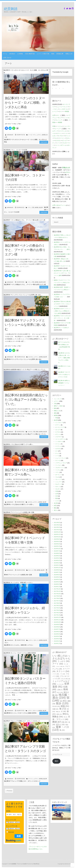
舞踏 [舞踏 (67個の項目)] (57, 722)
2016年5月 (57, 634)
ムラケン (39, 135)
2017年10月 (57, 594)
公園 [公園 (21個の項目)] (60, 690)
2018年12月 (57, 568)
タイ (61, 111)
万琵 (33, 207)
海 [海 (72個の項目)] (63, 709)
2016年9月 (57, 624)
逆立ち (7, 643)
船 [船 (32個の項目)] (65, 722)
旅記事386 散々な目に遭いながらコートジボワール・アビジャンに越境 (62, 273)
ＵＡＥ (57, 501)
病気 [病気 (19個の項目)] (59, 714)
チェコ (57, 453)
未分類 (56, 503)
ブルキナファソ (60, 468)
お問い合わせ (7, 58)
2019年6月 (57, 553)
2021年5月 (57, 527)
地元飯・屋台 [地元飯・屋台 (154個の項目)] (61, 696)
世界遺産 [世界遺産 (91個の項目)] (61, 685)
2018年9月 (57, 570)
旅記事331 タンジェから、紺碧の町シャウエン (25, 610)
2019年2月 (57, 563)
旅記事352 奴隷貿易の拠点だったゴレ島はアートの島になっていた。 (26, 399)
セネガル (31, 357)
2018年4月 (57, 579)
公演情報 (20, 54)
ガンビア (65, 141)
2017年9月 (57, 596)
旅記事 (41, 207)
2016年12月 (57, 617)
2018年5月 (57, 577)
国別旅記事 (60, 54)
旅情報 (44, 135)
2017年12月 (57, 589)
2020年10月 (57, 537)
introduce (12, 54)
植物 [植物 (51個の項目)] (65, 706)
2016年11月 (57, 620)
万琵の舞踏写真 (30, 54)
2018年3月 (57, 582)
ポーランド (59, 475)
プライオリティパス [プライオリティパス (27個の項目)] (61, 677)
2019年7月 (57, 551)
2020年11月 (57, 534)
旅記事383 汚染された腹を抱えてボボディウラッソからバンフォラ (62, 304)
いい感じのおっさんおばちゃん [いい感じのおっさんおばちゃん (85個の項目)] (61, 658)
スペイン (31, 779)
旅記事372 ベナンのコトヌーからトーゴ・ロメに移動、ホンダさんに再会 (25, 102)
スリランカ (63, 131)
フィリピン (59, 465)
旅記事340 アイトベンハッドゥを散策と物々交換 (25, 540)
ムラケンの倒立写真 (43, 54)
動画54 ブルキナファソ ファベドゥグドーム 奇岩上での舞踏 (62, 283)
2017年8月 (57, 598)
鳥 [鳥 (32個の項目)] (62, 730)
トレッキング (58, 399)
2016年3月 (57, 639)
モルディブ (59, 484)
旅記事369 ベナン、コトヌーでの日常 (25, 177)
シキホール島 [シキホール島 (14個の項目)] (60, 666)
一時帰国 (66, 111)
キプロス (61, 136)
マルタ (56, 138)
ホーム (5, 54)
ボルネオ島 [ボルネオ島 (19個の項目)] (66, 679)
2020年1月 (57, 546)
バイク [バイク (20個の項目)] (56, 674)
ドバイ (66, 133)
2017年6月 (57, 603)
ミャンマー (67, 126)
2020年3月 (57, 544)
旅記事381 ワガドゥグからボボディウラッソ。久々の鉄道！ (62, 318)
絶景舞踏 (11, 9)
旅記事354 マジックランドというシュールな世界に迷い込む (25, 325)
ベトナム (59, 126)
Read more (44, 142)
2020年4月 (57, 541)
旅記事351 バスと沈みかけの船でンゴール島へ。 (25, 472)
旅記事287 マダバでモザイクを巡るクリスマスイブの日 (64, 375)
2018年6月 (57, 575)
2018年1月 (57, 587)
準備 (57, 418)
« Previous (9, 791)
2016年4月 (57, 636)
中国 (54, 126)
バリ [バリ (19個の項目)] (62, 674)
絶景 (44, 282)
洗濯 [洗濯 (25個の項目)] (55, 709)
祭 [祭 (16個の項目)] (66, 717)
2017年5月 (57, 606)
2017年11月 (57, 591)
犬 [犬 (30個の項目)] (63, 711)
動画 (53, 54)
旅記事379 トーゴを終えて (62, 328)
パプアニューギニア (61, 463)
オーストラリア (60, 427)
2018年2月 (57, 584)
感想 (55, 413)
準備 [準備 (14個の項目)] (58, 712)
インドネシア (59, 423)
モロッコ (31, 570)
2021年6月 (57, 525)
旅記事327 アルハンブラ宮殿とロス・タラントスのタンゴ (25, 749)
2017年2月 (57, 613)
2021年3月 (57, 530)
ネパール (58, 460)
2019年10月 (57, 549)
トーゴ (30, 135)
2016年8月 (57, 627)
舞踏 (55, 508)
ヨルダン (58, 489)
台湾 (54, 115)
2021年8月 (57, 523)
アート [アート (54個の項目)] (58, 664)
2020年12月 (57, 532)
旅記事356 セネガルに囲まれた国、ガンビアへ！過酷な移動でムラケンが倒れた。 (64, 358)
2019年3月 (57, 560)
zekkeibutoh (10, 135)
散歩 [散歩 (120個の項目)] (62, 703)
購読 (56, 761)
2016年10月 (57, 622)
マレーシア (59, 120)
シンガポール (63, 109)
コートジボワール (61, 145)
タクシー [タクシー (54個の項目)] (63, 671)
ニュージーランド (62, 107)
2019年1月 (57, 565)
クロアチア (59, 437)
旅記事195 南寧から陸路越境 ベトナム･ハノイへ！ (64, 383)
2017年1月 (57, 615)
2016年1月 (57, 643)
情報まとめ (69, 54)
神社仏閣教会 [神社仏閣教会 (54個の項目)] (61, 715)
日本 (57, 496)
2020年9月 (57, 539)
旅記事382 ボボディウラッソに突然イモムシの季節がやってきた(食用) (62, 311)
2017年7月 (57, 601)
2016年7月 (57, 629)
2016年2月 (57, 641)
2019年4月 (57, 558)
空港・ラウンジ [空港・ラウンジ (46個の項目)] (61, 718)
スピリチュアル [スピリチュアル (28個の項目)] (61, 668)
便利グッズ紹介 (58, 406)
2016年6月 (57, 632)
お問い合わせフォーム (59, 205)
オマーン (59, 133)
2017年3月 (57, 610)
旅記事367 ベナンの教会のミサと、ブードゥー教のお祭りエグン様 (25, 250)
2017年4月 (57, 608)
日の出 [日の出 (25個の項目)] (56, 706)
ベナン (34, 135)
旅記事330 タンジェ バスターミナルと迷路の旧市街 (25, 681)
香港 (54, 122)
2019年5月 (57, 556)
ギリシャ (68, 136)
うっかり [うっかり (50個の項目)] (64, 661)
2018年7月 (57, 572)
